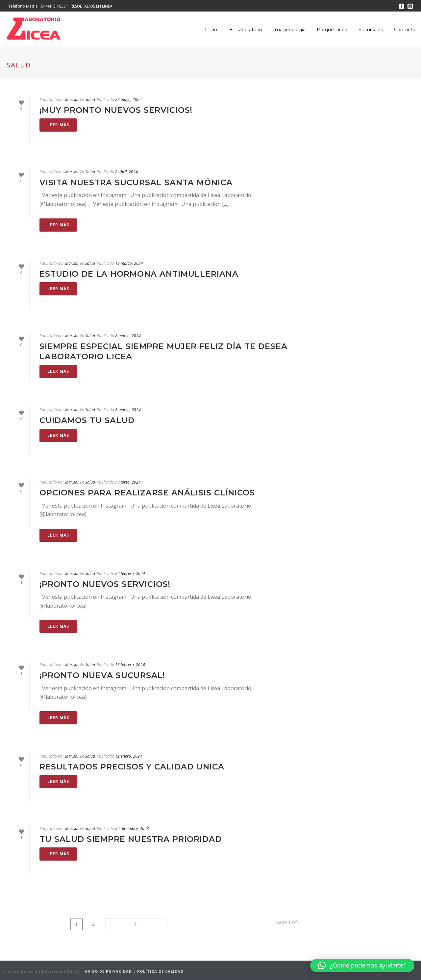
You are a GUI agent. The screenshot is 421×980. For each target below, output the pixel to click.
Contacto (405, 30)
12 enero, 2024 (129, 756)
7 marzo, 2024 (128, 482)
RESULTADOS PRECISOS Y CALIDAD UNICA (132, 767)
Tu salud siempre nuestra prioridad (131, 839)
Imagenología (289, 30)
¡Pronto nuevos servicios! (105, 584)
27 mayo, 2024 (128, 100)
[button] (362, 966)
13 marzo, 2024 (129, 263)
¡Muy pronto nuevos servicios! (116, 110)
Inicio (211, 30)
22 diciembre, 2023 (132, 829)
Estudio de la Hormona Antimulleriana (139, 274)
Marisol (72, 100)
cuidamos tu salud (87, 420)
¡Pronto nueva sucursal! (102, 675)
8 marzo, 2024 (128, 336)
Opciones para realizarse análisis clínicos (147, 493)
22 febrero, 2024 (130, 574)
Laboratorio (245, 30)
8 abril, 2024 (126, 172)
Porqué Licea (332, 30)
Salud (90, 100)
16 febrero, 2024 (130, 665)
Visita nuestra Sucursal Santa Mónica (136, 182)
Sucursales (371, 30)
